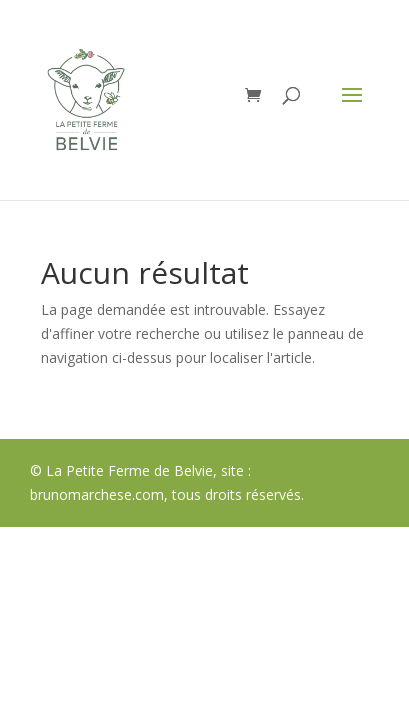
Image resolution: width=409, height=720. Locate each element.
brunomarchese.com (97, 494)
